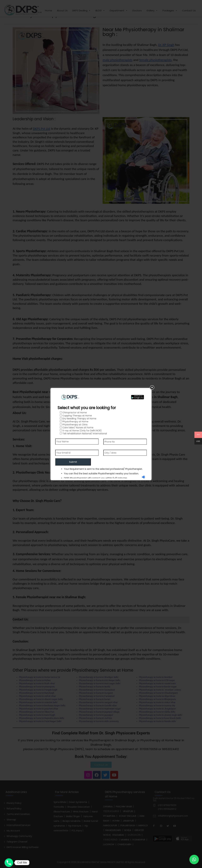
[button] (194, 859)
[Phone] (9, 863)
